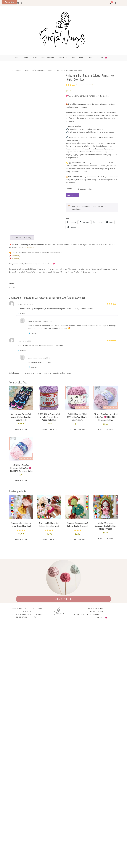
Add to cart (72, 195)
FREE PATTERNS (48, 58)
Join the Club (77, 58)
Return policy (29, 248)
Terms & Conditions (94, 608)
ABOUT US (63, 58)
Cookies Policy (81, 615)
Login (90, 58)
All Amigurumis (28, 70)
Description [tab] (17, 238)
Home (11, 70)
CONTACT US (98, 615)
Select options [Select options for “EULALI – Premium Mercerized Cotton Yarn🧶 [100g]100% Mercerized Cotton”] (106, 430)
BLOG (35, 58)
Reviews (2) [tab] (28, 238)
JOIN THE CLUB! (63, 599)
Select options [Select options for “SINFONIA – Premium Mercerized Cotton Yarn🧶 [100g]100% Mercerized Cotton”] (22, 481)
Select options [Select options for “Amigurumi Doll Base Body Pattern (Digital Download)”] (50, 540)
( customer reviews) (84, 85)
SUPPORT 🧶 (102, 58)
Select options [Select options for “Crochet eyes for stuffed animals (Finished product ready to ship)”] (22, 430)
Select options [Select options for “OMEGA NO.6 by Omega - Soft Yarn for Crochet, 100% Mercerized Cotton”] (50, 430)
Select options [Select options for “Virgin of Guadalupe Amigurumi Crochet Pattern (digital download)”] (106, 538)
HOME (18, 58)
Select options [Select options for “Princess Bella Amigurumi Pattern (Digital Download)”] (22, 540)
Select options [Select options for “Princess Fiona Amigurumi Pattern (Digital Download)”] (78, 540)
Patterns (18, 70)
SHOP (26, 58)
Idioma (70, 189)
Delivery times (96, 612)
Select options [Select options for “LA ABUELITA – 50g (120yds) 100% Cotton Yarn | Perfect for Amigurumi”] (78, 430)
